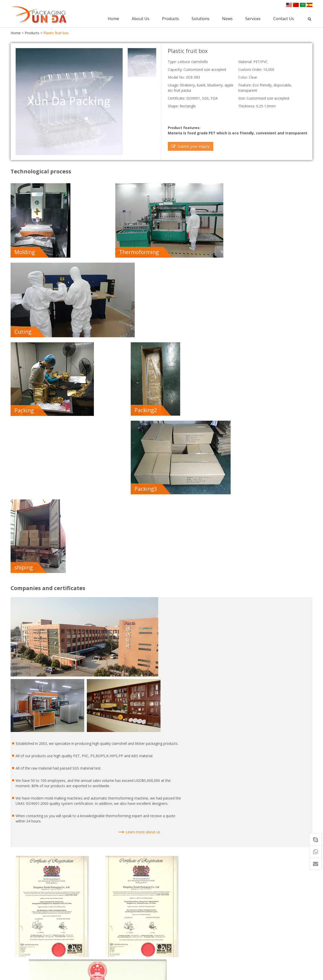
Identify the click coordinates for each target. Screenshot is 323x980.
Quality (239, 920)
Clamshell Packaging (133, 926)
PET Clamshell (128, 914)
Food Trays (184, 914)
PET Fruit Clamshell (190, 939)
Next (307, 743)
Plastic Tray (126, 939)
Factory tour (243, 914)
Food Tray (125, 901)
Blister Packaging (130, 933)
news (234, 932)
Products (171, 18)
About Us (141, 18)
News (228, 18)
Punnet (122, 920)
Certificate (241, 908)
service (236, 945)
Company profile (247, 901)
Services (253, 18)
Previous (290, 743)
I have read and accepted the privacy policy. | (78, 723)
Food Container (129, 908)
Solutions (201, 18)
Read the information (115, 723)
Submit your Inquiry (191, 146)
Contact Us (284, 18)
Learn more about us (275, 468)
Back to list (23, 743)
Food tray (46, 847)
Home (114, 18)
